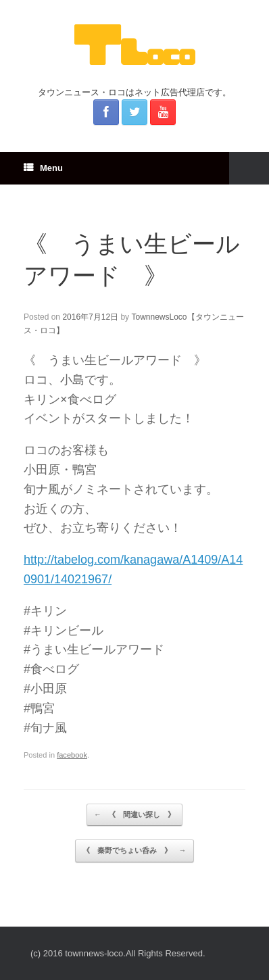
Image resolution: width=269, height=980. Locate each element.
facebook (72, 755)
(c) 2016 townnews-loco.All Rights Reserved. (118, 953)
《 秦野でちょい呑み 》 (134, 851)
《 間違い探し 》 (134, 815)
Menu (43, 168)
